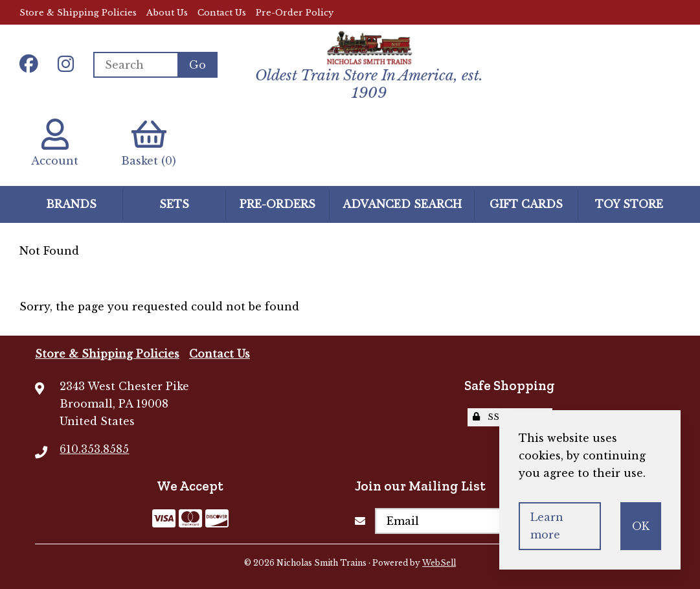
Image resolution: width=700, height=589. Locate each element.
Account (55, 143)
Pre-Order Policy (295, 13)
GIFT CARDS (526, 204)
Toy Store (629, 204)
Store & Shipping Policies (78, 13)
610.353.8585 (94, 449)
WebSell (439, 563)
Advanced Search (402, 204)
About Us (167, 13)
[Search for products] (135, 65)
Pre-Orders (277, 204)
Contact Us (222, 13)
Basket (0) (149, 143)
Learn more (547, 526)
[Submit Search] (198, 65)
